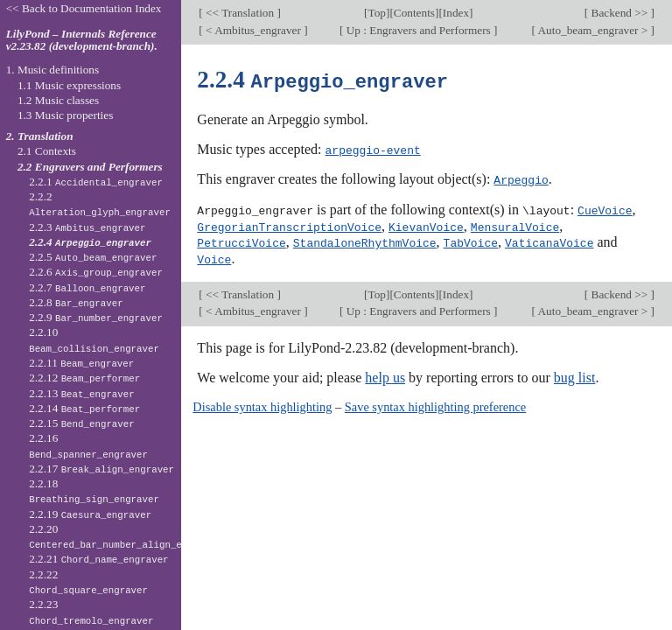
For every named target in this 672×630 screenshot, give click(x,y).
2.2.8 (76, 302)
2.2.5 (93, 257)
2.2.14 (84, 408)
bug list (575, 373)
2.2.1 (96, 182)
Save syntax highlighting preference (435, 402)
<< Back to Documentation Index (84, 8)
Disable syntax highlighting (262, 402)
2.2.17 (101, 469)
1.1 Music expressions (69, 85)
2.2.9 (96, 317)
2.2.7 (87, 287)
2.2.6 (96, 272)
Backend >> (619, 13)
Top (377, 13)
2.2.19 (90, 514)
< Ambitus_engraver (253, 30)
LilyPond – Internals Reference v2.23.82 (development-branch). (82, 40)
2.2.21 (98, 559)
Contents (414, 13)
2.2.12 (84, 378)
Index (456, 13)
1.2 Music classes (58, 100)
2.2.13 (82, 393)
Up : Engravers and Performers (418, 30)
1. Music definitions (53, 70)
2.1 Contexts (47, 151)
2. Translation (40, 136)
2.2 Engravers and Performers (90, 167)
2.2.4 (90, 242)
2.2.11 (81, 363)
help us (385, 373)
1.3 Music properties (65, 115)
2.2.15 (82, 423)
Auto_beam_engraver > (593, 30)
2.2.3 (87, 227)
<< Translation (240, 13)
